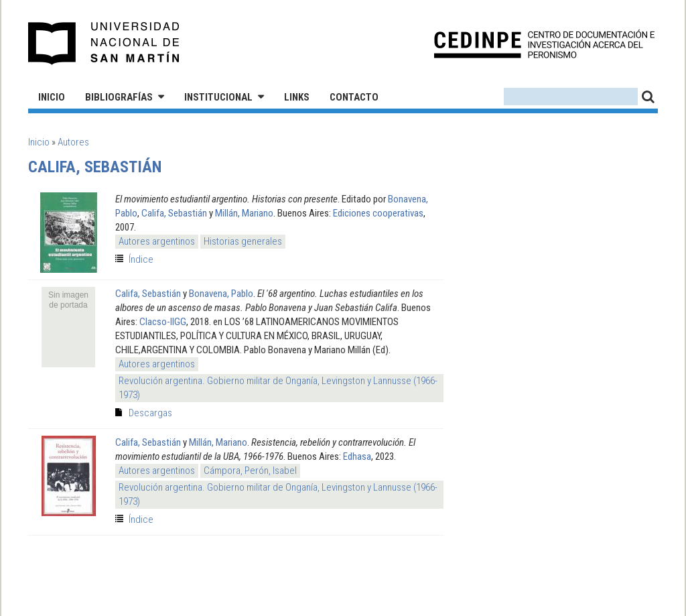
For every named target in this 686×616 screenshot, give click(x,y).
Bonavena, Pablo (221, 294)
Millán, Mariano (244, 213)
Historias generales (243, 241)
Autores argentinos (157, 241)
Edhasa (357, 456)
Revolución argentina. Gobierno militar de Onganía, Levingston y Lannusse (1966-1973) (278, 388)
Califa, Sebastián (174, 213)
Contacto (354, 97)
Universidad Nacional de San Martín (104, 44)
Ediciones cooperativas (378, 213)
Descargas (150, 413)
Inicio (52, 97)
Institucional (218, 97)
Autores (73, 142)
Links (297, 97)
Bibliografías (119, 97)
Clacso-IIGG (163, 322)
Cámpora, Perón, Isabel (250, 471)
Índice (141, 259)
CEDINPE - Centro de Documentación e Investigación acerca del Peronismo (544, 44)
